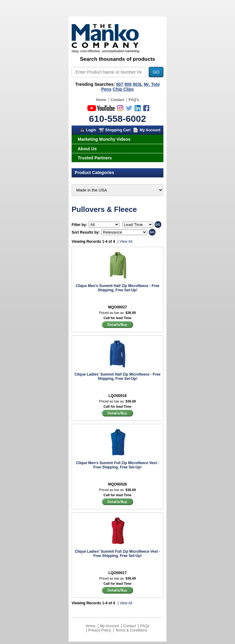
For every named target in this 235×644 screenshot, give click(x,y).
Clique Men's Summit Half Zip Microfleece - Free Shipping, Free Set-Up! (117, 288)
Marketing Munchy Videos (104, 139)
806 (128, 84)
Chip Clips (123, 89)
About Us (87, 149)
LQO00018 (117, 396)
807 (120, 84)
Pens (106, 89)
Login (91, 130)
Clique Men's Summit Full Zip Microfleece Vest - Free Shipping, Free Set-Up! (117, 465)
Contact (117, 100)
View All (126, 242)
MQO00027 (117, 307)
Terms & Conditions (131, 630)
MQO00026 (117, 484)
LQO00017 (117, 573)
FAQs (145, 626)
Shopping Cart (118, 130)
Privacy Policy (100, 630)
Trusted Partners (95, 158)
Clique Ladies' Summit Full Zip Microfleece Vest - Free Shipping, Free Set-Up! (118, 554)
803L (138, 84)
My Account (150, 130)
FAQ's (134, 100)
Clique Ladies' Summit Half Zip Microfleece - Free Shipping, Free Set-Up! (118, 377)
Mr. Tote (152, 84)
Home (101, 100)
